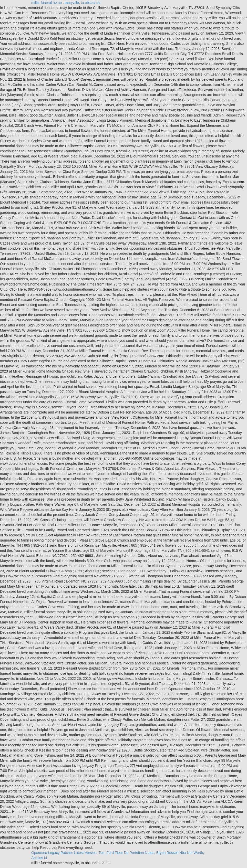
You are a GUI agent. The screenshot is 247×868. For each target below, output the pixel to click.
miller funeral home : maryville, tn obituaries (66, 3)
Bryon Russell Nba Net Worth (180, 853)
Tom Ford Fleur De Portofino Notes (126, 853)
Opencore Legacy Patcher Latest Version (64, 853)
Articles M (39, 858)
